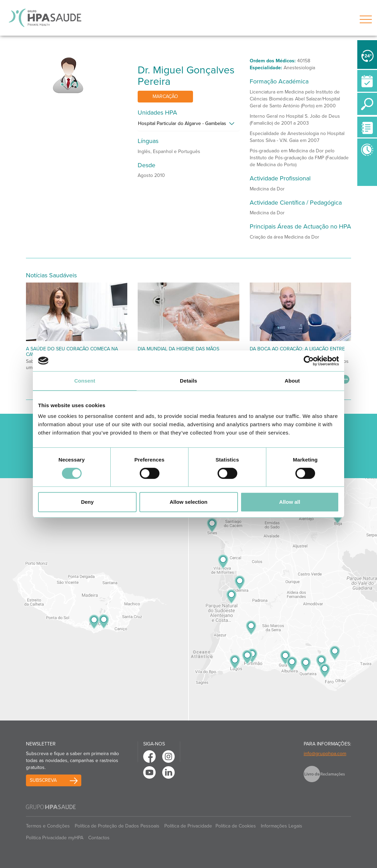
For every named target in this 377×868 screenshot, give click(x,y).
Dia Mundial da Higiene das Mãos (178, 349)
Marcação (165, 96)
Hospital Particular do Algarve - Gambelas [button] (182, 123)
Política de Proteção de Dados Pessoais (117, 826)
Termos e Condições (48, 826)
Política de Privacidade (188, 826)
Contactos (99, 838)
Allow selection (188, 502)
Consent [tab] (85, 381)
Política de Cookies (236, 826)
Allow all (290, 502)
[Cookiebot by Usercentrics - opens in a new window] (309, 361)
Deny (87, 502)
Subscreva (43, 780)
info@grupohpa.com (325, 754)
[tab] (188, 125)
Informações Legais (282, 826)
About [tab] (292, 381)
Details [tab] (188, 381)
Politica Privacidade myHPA (55, 838)
